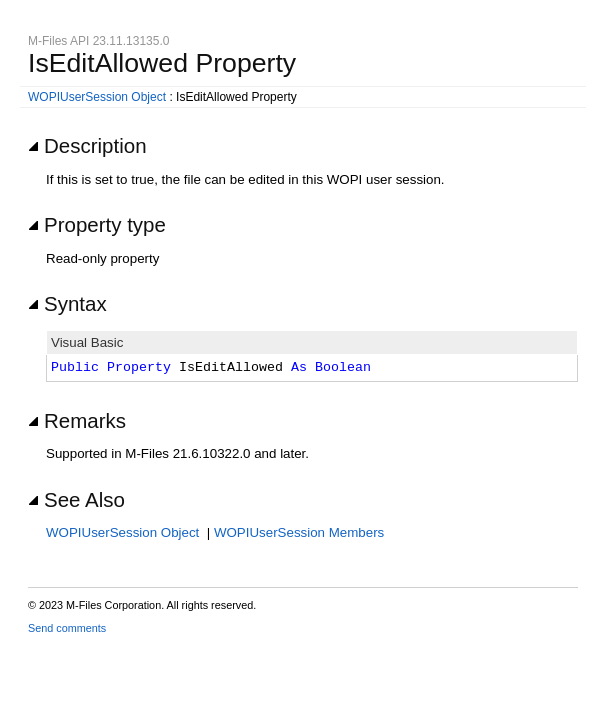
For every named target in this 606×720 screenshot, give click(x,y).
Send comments (67, 628)
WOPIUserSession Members (299, 532)
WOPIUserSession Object (97, 97)
